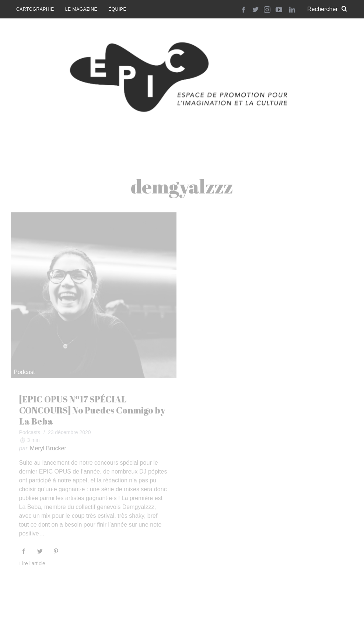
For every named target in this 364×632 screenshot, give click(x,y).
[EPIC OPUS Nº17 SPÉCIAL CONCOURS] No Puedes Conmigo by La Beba (92, 410)
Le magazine (81, 9)
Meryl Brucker (48, 448)
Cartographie (35, 9)
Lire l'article (32, 564)
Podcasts (30, 432)
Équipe (117, 9)
